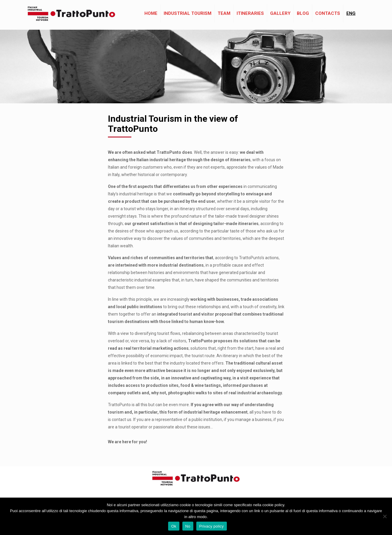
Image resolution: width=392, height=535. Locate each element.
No (188, 526)
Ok (174, 526)
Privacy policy (212, 526)
